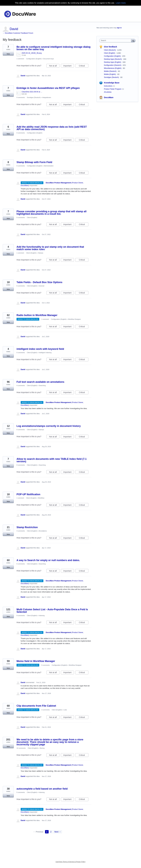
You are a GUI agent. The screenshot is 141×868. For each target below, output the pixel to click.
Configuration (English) (34, 59)
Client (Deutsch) (110, 50)
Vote (8, 54)
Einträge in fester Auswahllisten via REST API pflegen (48, 88)
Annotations (43, 531)
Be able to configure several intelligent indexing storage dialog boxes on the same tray (53, 48)
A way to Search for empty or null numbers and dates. (48, 560)
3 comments (46, 710)
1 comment (20, 59)
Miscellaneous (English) (113, 68)
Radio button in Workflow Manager (37, 315)
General (42, 286)
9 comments (21, 616)
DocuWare (109, 97)
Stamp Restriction (27, 527)
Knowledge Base (112, 83)
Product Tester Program (113, 89)
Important (69, 66)
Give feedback (111, 47)
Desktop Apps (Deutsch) (113, 59)
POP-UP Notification (28, 494)
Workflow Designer (74, 319)
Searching (42, 385)
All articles (108, 92)
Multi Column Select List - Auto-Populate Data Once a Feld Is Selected (52, 611)
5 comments (21, 792)
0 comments (21, 97)
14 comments (21, 748)
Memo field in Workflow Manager (36, 661)
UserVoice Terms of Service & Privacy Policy (71, 862)
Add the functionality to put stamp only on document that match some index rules (50, 248)
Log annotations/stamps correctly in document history (49, 426)
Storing (42, 748)
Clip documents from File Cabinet (36, 706)
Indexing (42, 616)
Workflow (41, 498)
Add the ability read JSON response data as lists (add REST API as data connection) (52, 128)
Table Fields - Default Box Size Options (39, 282)
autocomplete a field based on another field (42, 789)
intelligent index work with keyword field (40, 349)
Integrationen (47, 97)
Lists (65, 710)
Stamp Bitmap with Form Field (34, 162)
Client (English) (32, 217)
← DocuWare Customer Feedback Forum (18, 33)
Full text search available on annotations (40, 382)
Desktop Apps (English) (113, 62)
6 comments (21, 286)
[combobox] (116, 41)
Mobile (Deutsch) (110, 71)
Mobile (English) (110, 74)
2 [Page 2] (51, 832)
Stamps (41, 253)
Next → (58, 832)
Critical (84, 66)
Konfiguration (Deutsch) (113, 65)
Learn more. (121, 3)
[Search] (133, 40)
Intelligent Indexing (45, 353)
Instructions (108, 86)
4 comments (21, 385)
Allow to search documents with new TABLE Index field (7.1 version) (52, 460)
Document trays (49, 59)
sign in (119, 28)
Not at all (54, 66)
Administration (49, 166)
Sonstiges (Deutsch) (34, 97)
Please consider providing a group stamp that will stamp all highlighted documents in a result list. (51, 213)
